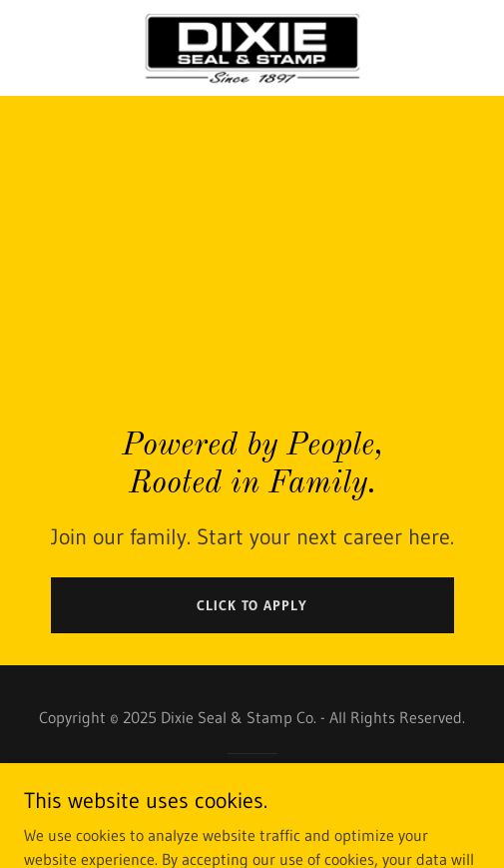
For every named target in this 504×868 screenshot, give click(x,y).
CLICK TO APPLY (252, 605)
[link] (252, 48)
